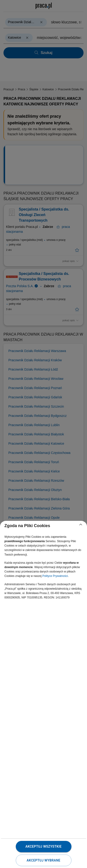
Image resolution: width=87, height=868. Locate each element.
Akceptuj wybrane (43, 860)
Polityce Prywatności (55, 576)
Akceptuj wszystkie (43, 846)
